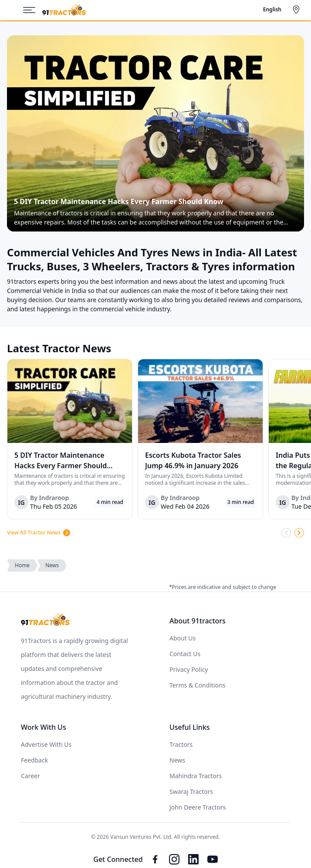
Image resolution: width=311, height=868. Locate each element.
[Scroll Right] (299, 533)
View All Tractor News (39, 533)
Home (22, 565)
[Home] (64, 10)
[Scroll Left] (286, 533)
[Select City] (298, 10)
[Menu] (33, 10)
